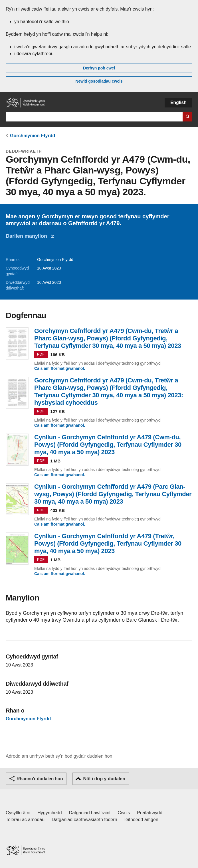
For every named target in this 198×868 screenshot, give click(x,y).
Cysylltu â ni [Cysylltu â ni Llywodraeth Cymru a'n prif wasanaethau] (18, 813)
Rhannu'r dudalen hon (40, 779)
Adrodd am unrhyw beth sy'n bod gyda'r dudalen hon (59, 756)
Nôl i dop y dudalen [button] (104, 779)
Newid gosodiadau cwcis (99, 81)
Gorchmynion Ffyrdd (33, 136)
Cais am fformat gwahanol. (60, 368)
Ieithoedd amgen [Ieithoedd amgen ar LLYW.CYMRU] (141, 820)
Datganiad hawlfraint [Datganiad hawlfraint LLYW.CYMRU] (90, 813)
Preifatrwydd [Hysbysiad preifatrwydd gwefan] (150, 813)
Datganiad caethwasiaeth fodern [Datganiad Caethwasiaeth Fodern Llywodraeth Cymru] (84, 820)
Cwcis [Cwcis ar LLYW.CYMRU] (124, 813)
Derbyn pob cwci (99, 68)
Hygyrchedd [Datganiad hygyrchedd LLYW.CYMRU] (49, 813)
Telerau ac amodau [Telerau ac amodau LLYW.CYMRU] (25, 820)
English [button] (178, 102)
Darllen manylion (28, 236)
